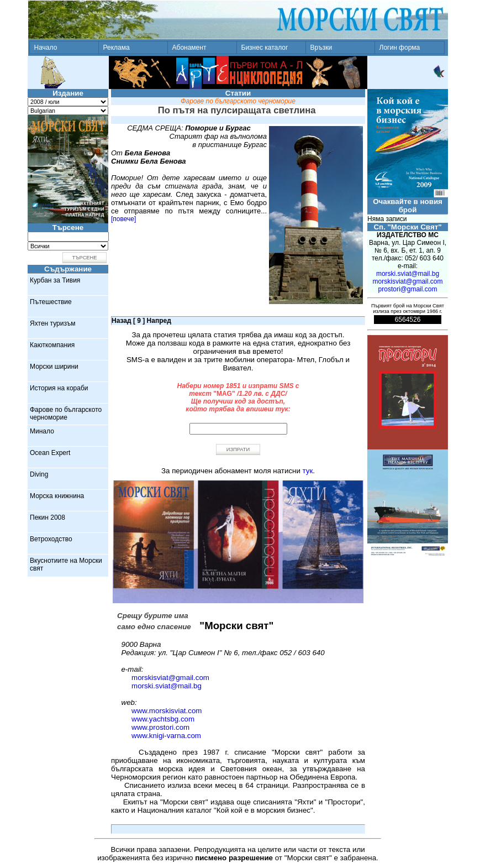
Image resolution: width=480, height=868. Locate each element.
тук (308, 471)
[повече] (123, 219)
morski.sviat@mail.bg (167, 686)
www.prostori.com (160, 727)
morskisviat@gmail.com (170, 678)
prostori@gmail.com (408, 289)
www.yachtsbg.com (163, 719)
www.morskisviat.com (167, 711)
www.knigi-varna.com (166, 736)
